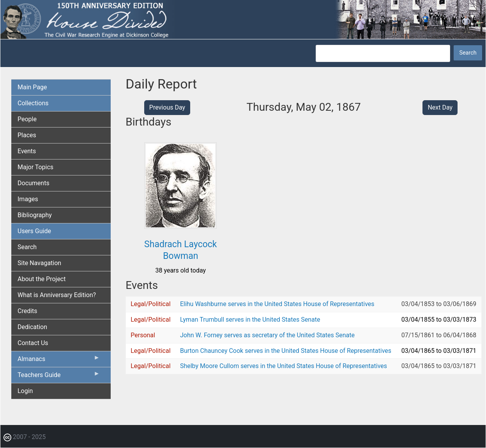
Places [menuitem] (27, 135)
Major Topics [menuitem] (35, 167)
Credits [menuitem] (27, 311)
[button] (180, 226)
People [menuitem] (27, 119)
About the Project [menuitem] (42, 279)
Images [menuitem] (28, 199)
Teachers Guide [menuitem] (59, 377)
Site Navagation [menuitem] (39, 263)
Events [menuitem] (27, 151)
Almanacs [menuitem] (59, 361)
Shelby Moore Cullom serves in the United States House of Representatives (284, 366)
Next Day (440, 107)
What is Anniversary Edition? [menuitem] (57, 295)
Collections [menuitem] (33, 103)
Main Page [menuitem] (32, 87)
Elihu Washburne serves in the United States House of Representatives (277, 304)
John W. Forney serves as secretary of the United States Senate (267, 335)
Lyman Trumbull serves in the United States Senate (250, 320)
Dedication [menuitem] (32, 327)
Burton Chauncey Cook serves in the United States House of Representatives (286, 351)
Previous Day (167, 107)
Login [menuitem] (25, 391)
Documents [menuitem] (34, 183)
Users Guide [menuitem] (34, 231)
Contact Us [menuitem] (33, 343)
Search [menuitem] (27, 247)
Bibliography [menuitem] (35, 215)
